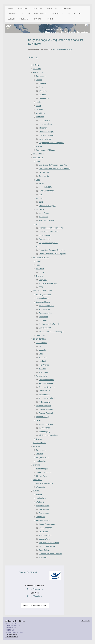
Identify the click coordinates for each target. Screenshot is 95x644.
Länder (39, 80)
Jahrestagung (44, 431)
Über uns (37, 69)
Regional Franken (46, 383)
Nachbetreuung (42, 417)
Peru (41, 87)
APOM (41, 183)
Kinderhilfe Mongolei (47, 206)
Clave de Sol (44, 176)
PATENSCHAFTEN (41, 257)
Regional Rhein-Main (47, 387)
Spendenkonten (42, 298)
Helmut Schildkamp (47, 546)
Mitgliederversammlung (48, 435)
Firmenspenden (45, 313)
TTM (41, 194)
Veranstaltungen (45, 139)
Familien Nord (44, 391)
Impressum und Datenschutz (35, 606)
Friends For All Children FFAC (51, 228)
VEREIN (37, 446)
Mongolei (42, 83)
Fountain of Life (45, 239)
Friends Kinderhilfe (46, 220)
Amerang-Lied (45, 309)
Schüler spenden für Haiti (49, 324)
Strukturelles (41, 461)
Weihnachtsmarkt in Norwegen (51, 332)
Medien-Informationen (45, 483)
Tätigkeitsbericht (43, 457)
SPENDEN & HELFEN (42, 291)
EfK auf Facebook (35, 596)
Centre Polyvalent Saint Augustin (52, 254)
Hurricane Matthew (47, 191)
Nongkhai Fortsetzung (48, 283)
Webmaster (41, 487)
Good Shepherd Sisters (48, 232)
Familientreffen (42, 376)
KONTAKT (37, 480)
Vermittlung (41, 113)
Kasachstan (44, 372)
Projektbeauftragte (46, 135)
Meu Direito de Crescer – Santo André (54, 169)
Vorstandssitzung (46, 424)
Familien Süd (44, 394)
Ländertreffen (41, 343)
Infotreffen (43, 128)
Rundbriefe (40, 517)
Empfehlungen (42, 469)
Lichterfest (43, 320)
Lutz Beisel (43, 531)
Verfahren (40, 109)
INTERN (37, 491)
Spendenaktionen (43, 302)
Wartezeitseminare (44, 406)
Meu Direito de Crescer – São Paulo (54, 165)
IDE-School (43, 217)
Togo (38, 246)
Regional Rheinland (47, 398)
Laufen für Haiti (45, 328)
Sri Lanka (43, 91)
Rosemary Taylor (46, 535)
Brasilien (39, 161)
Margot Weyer (45, 539)
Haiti (38, 180)
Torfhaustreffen (45, 402)
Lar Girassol (44, 172)
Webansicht (85, 621)
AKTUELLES (39, 154)
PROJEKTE (38, 157)
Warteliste (40, 502)
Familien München (46, 380)
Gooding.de (41, 335)
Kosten (39, 146)
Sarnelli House (45, 235)
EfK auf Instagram (35, 589)
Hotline (39, 494)
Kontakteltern (44, 120)
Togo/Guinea (44, 98)
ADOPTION (38, 72)
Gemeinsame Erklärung (46, 150)
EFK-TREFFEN (40, 339)
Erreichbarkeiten (43, 506)
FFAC (41, 287)
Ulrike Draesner (45, 528)
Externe (39, 439)
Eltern (38, 106)
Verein (39, 420)
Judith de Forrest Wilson (49, 543)
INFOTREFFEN (40, 443)
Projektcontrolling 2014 (48, 243)
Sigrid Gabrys (44, 550)
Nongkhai (43, 280)
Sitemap (22, 621)
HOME (36, 65)
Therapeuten (44, 513)
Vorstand (40, 454)
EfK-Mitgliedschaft (43, 294)
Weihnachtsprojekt (46, 306)
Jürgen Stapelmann (47, 524)
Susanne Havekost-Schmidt (50, 554)
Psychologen (44, 509)
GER (41, 202)
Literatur (37, 465)
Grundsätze (41, 76)
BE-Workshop (44, 428)
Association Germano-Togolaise (52, 250)
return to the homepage (62, 49)
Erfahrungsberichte (44, 472)
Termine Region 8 (46, 413)
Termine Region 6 (46, 409)
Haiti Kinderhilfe (45, 187)
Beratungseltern (45, 124)
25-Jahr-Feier (41, 476)
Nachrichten (41, 498)
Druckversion (12, 621)
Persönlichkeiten (43, 520)
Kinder (39, 102)
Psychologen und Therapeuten (51, 143)
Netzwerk (40, 117)
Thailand (42, 94)
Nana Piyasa (44, 213)
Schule (42, 272)
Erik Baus (43, 557)
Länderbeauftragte (46, 132)
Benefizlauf (43, 317)
